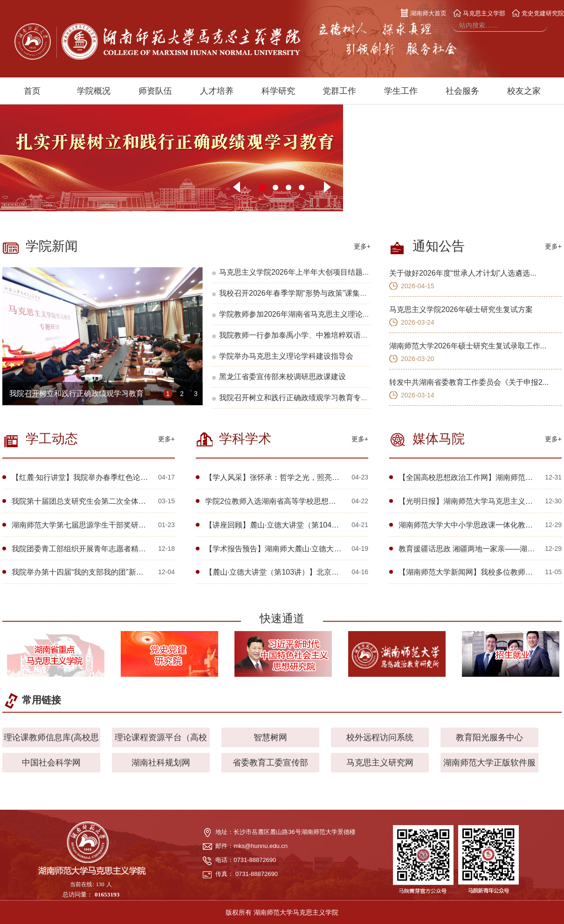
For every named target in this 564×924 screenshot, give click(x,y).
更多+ (362, 246)
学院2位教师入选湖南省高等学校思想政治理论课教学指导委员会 (312, 501)
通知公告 (439, 246)
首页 (32, 91)
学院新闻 (52, 246)
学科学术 (245, 439)
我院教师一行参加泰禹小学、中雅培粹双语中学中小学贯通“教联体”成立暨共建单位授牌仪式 (371, 335)
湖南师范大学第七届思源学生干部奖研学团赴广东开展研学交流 (116, 525)
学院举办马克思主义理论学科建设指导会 (286, 356)
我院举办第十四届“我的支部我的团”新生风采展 (89, 572)
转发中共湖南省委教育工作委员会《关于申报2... (469, 382)
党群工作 (339, 91)
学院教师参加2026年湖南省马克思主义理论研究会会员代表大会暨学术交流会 (347, 314)
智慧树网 (270, 737)
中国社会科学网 (51, 763)
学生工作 (401, 91)
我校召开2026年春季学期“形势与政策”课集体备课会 (304, 293)
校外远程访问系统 (380, 737)
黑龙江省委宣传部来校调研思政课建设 (282, 377)
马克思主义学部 (479, 13)
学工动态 (52, 439)
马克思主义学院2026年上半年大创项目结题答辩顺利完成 (313, 272)
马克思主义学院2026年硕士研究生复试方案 (461, 309)
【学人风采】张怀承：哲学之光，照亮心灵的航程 (287, 477)
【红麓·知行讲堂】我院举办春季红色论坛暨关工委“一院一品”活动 (120, 477)
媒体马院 (439, 439)
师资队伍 (155, 91)
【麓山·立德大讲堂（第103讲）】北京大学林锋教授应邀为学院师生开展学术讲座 (339, 572)
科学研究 (278, 91)
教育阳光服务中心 (489, 737)
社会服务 (462, 91)
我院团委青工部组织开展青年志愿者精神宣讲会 (90, 549)
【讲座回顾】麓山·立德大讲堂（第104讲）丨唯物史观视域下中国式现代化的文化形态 (347, 525)
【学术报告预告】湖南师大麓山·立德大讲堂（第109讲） (298, 549)
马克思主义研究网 (380, 763)
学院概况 (94, 91)
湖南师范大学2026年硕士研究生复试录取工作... (468, 346)
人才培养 (217, 91)
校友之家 (524, 91)
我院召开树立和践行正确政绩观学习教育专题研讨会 (95, 393)
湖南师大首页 (424, 13)
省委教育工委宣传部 (270, 763)
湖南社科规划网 (161, 763)
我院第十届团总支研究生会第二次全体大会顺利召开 (97, 501)
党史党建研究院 (538, 13)
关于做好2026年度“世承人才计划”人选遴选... (463, 273)
